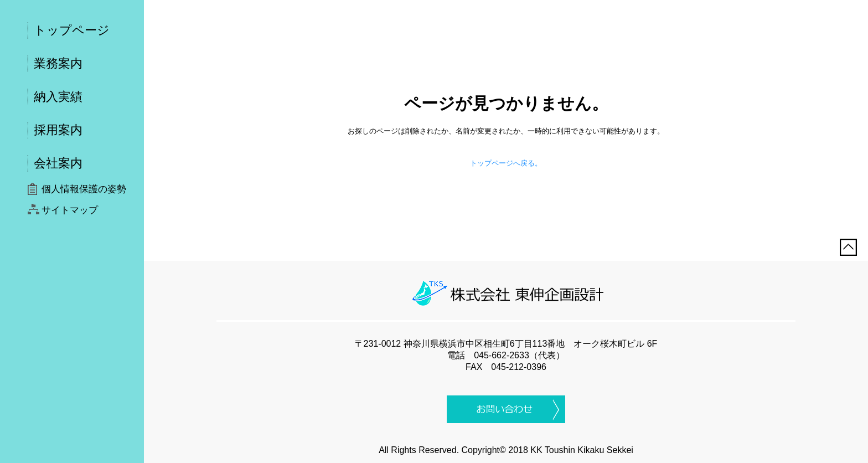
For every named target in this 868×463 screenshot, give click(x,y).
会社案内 (58, 163)
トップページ (72, 30)
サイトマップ (70, 210)
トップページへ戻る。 (506, 163)
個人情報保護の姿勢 (84, 189)
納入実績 (58, 97)
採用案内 (58, 130)
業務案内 (58, 63)
